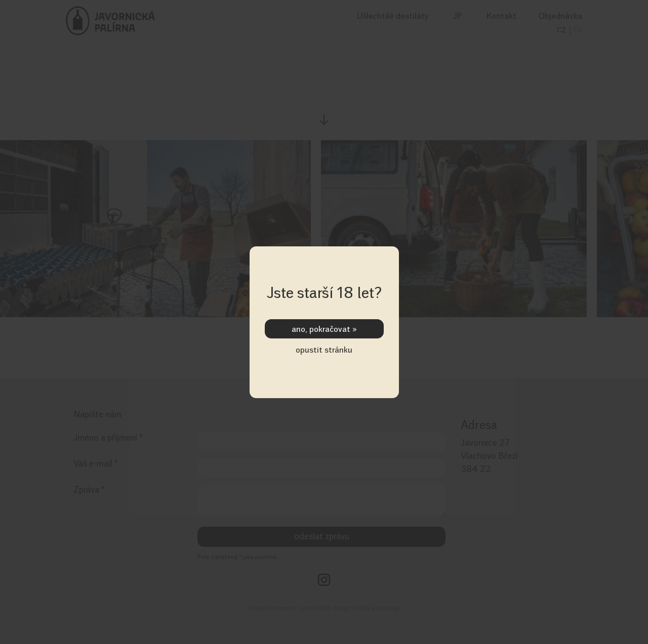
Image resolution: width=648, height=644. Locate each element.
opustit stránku (324, 350)
